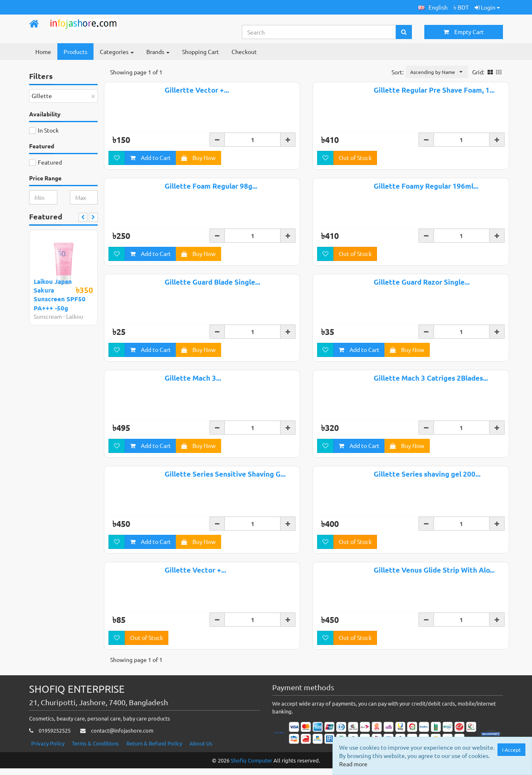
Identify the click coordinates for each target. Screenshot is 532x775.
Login (487, 7)
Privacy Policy (48, 749)
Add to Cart (150, 159)
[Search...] (319, 32)
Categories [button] (117, 52)
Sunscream (48, 316)
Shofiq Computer (251, 766)
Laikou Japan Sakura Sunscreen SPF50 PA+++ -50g (60, 295)
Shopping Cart (201, 52)
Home (43, 52)
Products (75, 52)
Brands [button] (158, 52)
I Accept (512, 750)
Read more (354, 764)
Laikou (75, 316)
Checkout (244, 52)
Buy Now (198, 159)
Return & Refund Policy (154, 749)
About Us (201, 749)
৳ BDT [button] (461, 7)
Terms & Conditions (95, 749)
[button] (433, 7)
